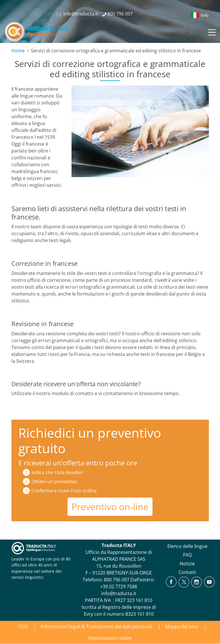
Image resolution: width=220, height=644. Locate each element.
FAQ (187, 555)
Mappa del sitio (182, 627)
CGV (23, 627)
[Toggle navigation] (211, 31)
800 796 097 (117, 580)
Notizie (187, 564)
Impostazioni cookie (110, 638)
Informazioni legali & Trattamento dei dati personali (96, 627)
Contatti (187, 572)
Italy (205, 15)
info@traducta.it (119, 593)
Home (18, 51)
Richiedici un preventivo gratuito (90, 440)
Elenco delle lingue (187, 546)
